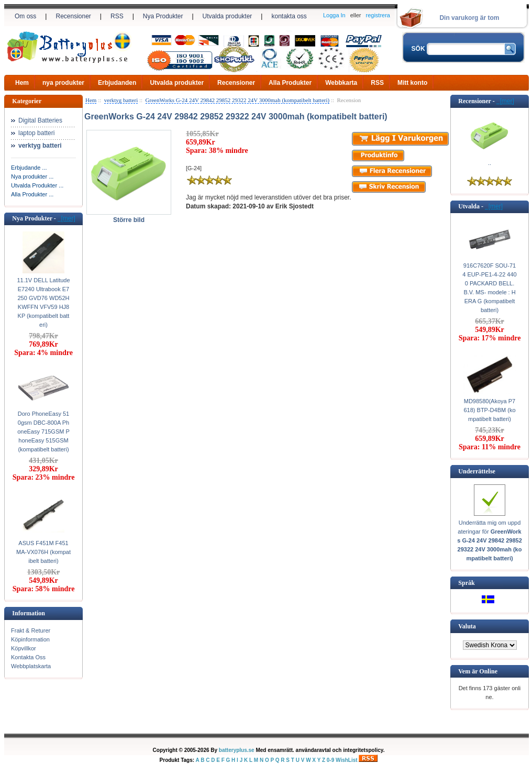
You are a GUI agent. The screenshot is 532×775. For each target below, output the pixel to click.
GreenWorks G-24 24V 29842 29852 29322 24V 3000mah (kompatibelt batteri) (238, 100)
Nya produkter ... (32, 176)
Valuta (467, 626)
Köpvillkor (24, 648)
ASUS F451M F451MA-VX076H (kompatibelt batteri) (43, 552)
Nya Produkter (163, 16)
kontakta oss (289, 16)
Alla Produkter (290, 83)
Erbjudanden (117, 83)
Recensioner (73, 16)
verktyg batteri (121, 100)
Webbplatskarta (31, 666)
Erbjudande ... (29, 168)
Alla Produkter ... (32, 194)
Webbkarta (341, 83)
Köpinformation (30, 639)
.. (490, 163)
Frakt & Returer (31, 630)
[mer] (66, 218)
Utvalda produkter (228, 16)
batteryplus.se (237, 750)
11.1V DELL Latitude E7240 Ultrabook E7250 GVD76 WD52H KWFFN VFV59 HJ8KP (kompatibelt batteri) (43, 302)
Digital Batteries (40, 120)
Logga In (334, 15)
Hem (22, 83)
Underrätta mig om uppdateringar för (490, 540)
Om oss (25, 16)
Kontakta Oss (28, 657)
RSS (117, 16)
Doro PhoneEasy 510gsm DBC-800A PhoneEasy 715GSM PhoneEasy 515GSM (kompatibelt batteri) (43, 431)
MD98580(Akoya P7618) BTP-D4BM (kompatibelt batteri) (489, 410)
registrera (378, 15)
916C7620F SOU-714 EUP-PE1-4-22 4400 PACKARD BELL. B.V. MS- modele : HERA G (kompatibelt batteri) (489, 288)
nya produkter (63, 83)
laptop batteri (36, 133)
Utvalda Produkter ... (37, 185)
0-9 (330, 760)
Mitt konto (412, 83)
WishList (347, 760)
